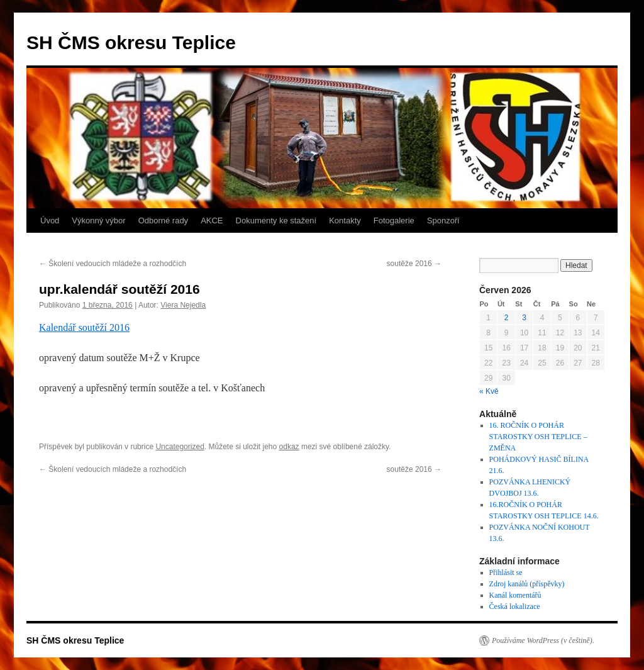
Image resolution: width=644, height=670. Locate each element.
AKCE (212, 221)
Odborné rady (164, 221)
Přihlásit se (506, 572)
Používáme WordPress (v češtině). (543, 640)
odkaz (289, 447)
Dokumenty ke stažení (276, 221)
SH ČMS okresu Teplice (131, 42)
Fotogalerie (394, 221)
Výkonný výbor (98, 221)
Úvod (50, 221)
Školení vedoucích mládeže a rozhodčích (113, 264)
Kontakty (345, 221)
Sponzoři (443, 221)
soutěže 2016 (414, 264)
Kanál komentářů (515, 595)
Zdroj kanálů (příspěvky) (527, 584)
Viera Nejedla (183, 305)
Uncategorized (180, 447)
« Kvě (489, 391)
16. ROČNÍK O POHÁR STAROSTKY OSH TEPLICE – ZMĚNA (538, 437)
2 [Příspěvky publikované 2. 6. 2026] (507, 318)
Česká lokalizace (515, 606)
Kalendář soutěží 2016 (84, 327)
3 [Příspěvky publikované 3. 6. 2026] (524, 318)
